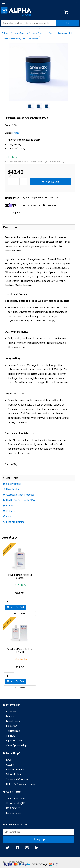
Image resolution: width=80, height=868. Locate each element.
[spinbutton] (14, 182)
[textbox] (28, 23)
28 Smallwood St (16, 798)
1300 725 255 (13, 808)
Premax (16, 133)
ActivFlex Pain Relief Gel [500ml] (20, 576)
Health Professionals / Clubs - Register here (21, 39)
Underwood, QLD (16, 803)
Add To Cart (52, 182)
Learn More (53, 198)
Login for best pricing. (54, 161)
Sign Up (41, 839)
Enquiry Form (13, 813)
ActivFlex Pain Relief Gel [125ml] (20, 651)
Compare (15, 213)
